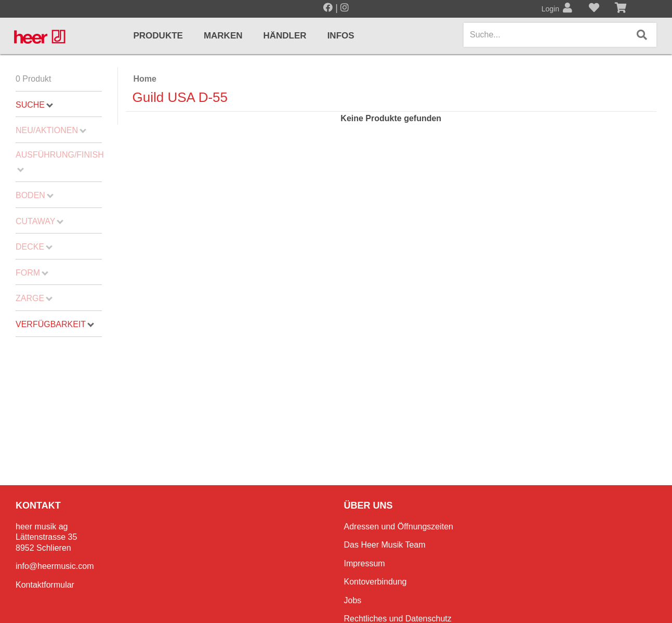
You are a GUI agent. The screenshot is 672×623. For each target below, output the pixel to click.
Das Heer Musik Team (385, 545)
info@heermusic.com (55, 566)
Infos (341, 36)
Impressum (365, 563)
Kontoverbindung (375, 582)
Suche (34, 105)
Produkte (158, 36)
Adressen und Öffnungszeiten (399, 527)
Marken (223, 36)
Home (145, 79)
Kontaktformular (45, 585)
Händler (285, 36)
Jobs (353, 600)
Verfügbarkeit (55, 324)
